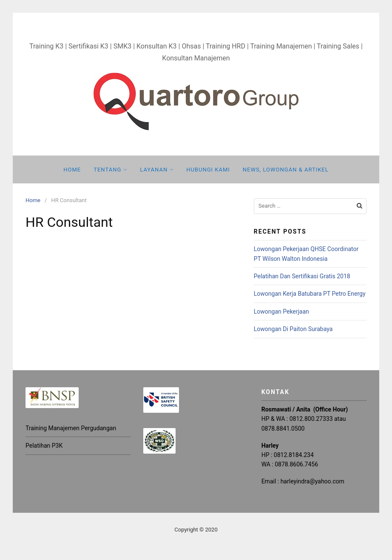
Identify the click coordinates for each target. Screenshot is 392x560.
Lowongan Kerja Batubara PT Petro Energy (310, 294)
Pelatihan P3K (44, 446)
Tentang (107, 170)
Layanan (154, 170)
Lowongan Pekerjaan (281, 311)
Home (72, 170)
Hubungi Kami (208, 170)
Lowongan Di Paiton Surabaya (293, 329)
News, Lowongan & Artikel (286, 170)
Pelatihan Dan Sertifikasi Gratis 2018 (302, 276)
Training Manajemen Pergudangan (71, 428)
